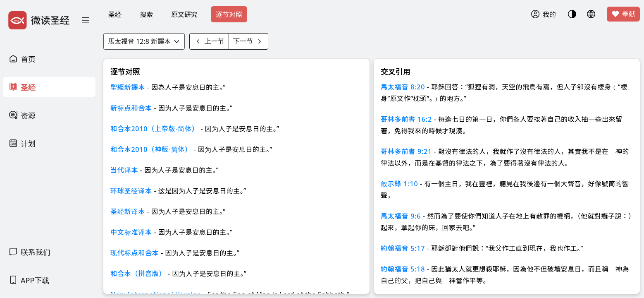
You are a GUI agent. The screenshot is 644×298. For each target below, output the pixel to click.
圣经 (115, 14)
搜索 (146, 14)
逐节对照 (229, 14)
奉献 (623, 14)
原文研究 (184, 14)
